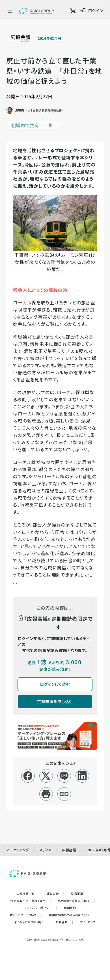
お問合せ (64, 922)
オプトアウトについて (26, 915)
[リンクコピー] (64, 794)
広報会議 (69, 850)
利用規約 (73, 908)
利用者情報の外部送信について (72, 915)
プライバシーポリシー (41, 908)
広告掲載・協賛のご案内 (76, 901)
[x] (46, 776)
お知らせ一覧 (28, 894)
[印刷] (46, 794)
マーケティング (18, 850)
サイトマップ (88, 922)
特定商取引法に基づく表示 (31, 901)
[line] (64, 776)
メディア (45, 850)
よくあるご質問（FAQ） (32, 922)
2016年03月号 (49, 38)
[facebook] (28, 776)
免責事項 (80, 894)
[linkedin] (82, 776)
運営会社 (55, 894)
